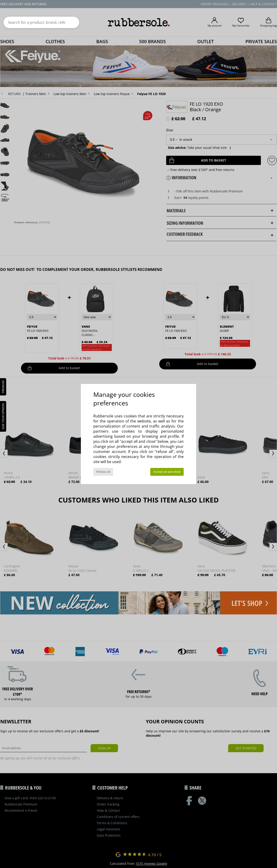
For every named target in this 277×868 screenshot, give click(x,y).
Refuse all (103, 472)
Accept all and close (167, 472)
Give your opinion (3, 416)
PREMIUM (3, 387)
